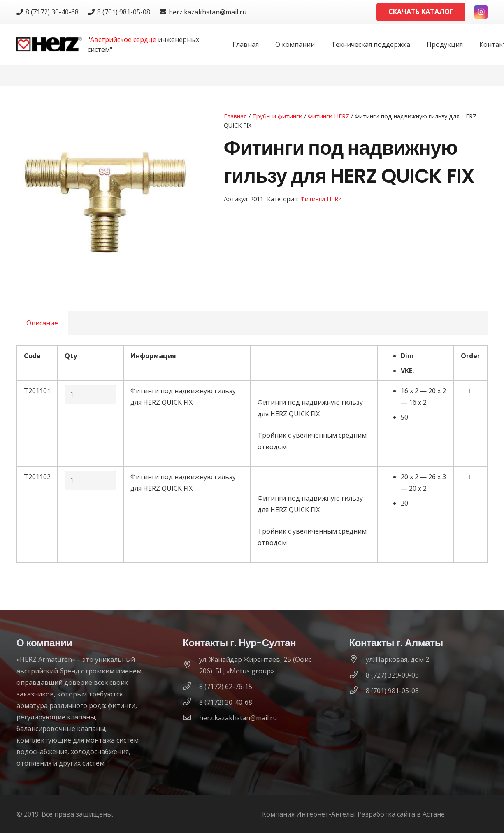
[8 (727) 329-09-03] (358, 675)
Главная (235, 116)
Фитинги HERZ (329, 116)
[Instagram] (481, 12)
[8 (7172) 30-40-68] (191, 702)
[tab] (42, 323)
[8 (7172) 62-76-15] (191, 687)
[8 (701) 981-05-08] (358, 691)
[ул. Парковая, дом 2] (358, 659)
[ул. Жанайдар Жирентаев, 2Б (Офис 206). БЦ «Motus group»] (191, 665)
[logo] (49, 45)
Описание (42, 323)
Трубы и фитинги (277, 116)
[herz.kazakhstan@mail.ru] (191, 718)
